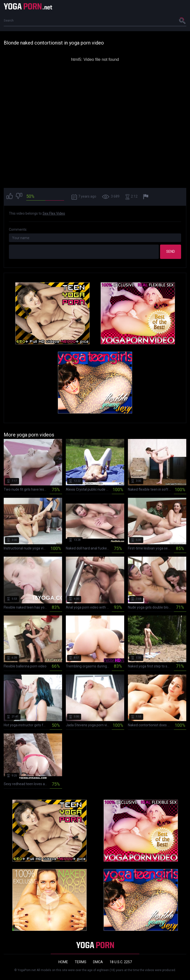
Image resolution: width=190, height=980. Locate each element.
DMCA (98, 962)
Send (171, 251)
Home (63, 962)
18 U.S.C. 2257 (121, 962)
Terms (81, 962)
